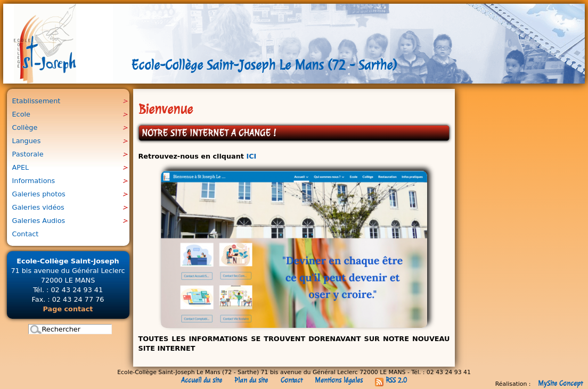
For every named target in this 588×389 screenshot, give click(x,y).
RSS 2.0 (391, 380)
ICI (251, 156)
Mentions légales (339, 380)
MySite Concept (560, 383)
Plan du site (251, 380)
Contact (292, 380)
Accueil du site (202, 380)
